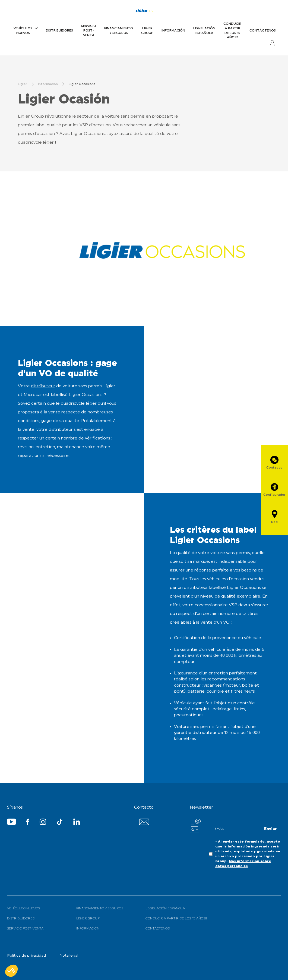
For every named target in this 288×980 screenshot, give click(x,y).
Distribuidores (59, 31)
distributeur (43, 386)
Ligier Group (147, 31)
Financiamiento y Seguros (119, 31)
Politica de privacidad (26, 956)
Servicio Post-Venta (89, 31)
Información (173, 31)
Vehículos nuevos (23, 31)
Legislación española (204, 31)
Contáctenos (263, 31)
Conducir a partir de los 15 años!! (232, 31)
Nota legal (69, 956)
